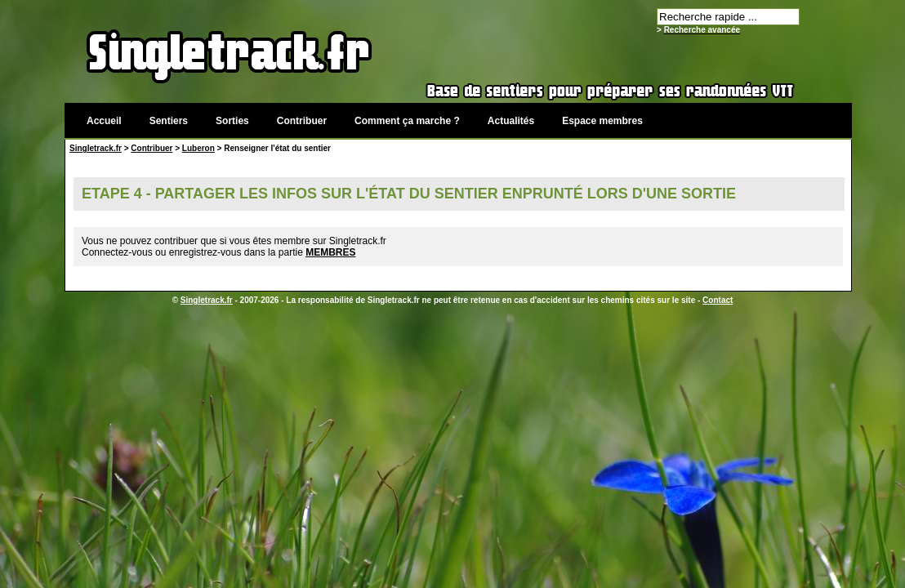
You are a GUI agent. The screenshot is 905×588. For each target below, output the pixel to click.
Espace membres (602, 121)
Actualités (511, 121)
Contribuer (302, 121)
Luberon (198, 148)
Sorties (232, 121)
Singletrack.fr (96, 148)
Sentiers (169, 121)
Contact (718, 300)
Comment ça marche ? (407, 121)
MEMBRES (330, 252)
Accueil (104, 121)
